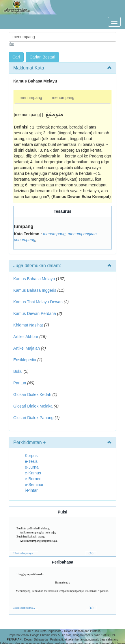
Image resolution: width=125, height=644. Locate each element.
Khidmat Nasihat (28, 325)
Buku (18, 371)
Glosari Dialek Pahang (33, 418)
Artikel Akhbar (26, 337)
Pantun (20, 383)
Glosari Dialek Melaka (33, 406)
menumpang (31, 98)
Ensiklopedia (25, 360)
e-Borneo (33, 479)
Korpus (31, 456)
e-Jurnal (32, 467)
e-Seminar (34, 485)
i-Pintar (31, 490)
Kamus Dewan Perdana (35, 313)
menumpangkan (82, 234)
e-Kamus (33, 473)
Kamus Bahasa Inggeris (35, 290)
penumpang (25, 240)
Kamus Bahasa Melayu (35, 279)
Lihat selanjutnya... (24, 553)
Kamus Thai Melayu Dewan (38, 302)
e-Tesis (31, 461)
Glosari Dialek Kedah (32, 395)
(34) (91, 553)
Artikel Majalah (27, 348)
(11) (91, 608)
